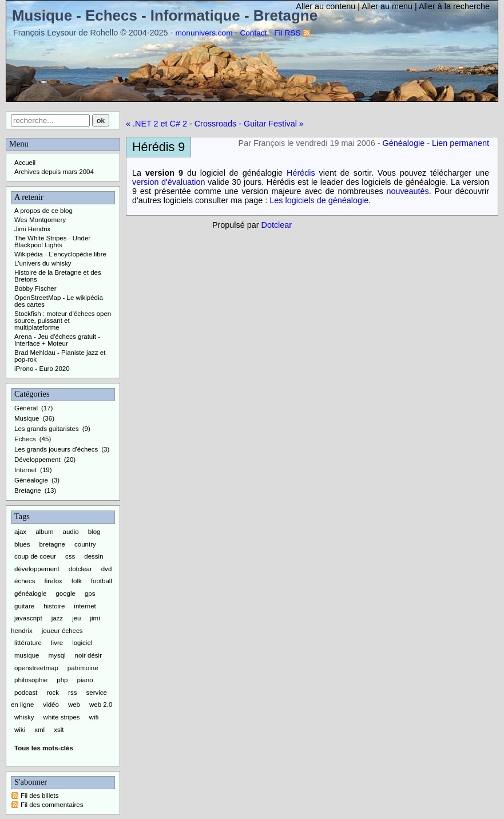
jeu (76, 618)
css (70, 556)
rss (72, 693)
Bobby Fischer (35, 288)
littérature (28, 643)
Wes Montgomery (40, 220)
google (66, 594)
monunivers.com (204, 33)
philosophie (31, 680)
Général (26, 408)
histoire (54, 606)
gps (90, 594)
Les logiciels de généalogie (319, 200)
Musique (27, 418)
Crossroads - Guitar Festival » (249, 124)
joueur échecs (62, 631)
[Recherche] (50, 120)
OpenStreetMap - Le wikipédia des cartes (59, 301)
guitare (24, 606)
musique (27, 655)
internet (85, 606)
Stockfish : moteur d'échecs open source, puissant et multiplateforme (63, 321)
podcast (26, 693)
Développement (37, 460)
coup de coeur (35, 556)
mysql (57, 655)
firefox (53, 581)
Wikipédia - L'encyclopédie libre (60, 254)
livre (57, 643)
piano (85, 680)
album (44, 532)
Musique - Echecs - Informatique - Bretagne (165, 15)
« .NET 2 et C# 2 (156, 124)
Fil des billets (40, 796)
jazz (57, 618)
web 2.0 (101, 705)
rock (53, 693)
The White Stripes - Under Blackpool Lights (52, 242)
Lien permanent (461, 143)
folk (77, 581)
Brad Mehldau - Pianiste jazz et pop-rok (60, 356)
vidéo (51, 705)
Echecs (25, 439)
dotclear (80, 569)
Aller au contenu (326, 6)
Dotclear (277, 225)
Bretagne (28, 490)
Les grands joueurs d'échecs (56, 449)
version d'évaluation (168, 182)
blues (22, 544)
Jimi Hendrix (32, 229)
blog (94, 532)
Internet (25, 470)
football (102, 581)
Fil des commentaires (52, 805)
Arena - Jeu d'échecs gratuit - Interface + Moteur (57, 340)
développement (37, 569)
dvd (107, 569)
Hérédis (301, 173)
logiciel (82, 643)
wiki (20, 730)
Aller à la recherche (454, 6)
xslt (59, 730)
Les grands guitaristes (47, 429)
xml (39, 730)
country (85, 544)
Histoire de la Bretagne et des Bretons (58, 276)
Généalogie (404, 143)
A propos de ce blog (43, 211)
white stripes (62, 717)
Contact (253, 33)
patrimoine (83, 668)
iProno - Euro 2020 (42, 369)
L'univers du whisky (43, 263)
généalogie (30, 594)
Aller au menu (387, 6)
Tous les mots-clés (44, 748)
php (62, 680)
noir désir (88, 655)
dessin (94, 556)
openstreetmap (36, 668)
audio (71, 532)
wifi (94, 717)
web (74, 705)
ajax (20, 532)
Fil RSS (287, 33)
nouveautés (407, 191)
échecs (25, 581)
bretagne (52, 544)
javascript (28, 618)
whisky (24, 717)
